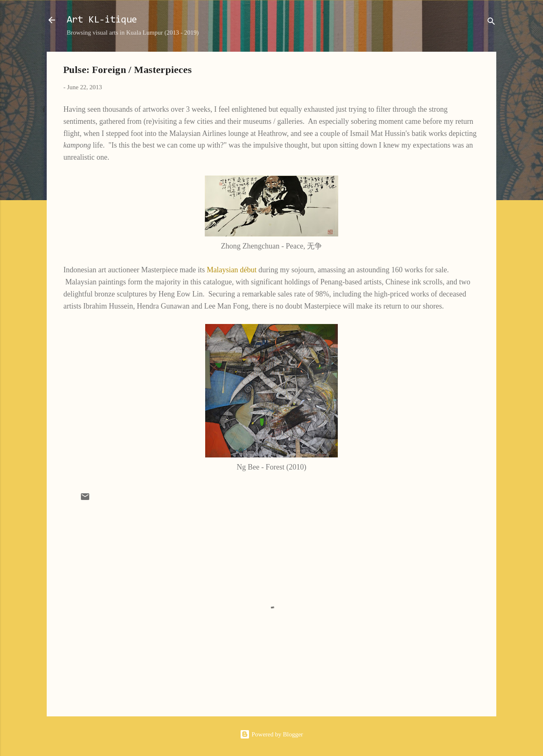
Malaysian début (232, 270)
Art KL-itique (102, 20)
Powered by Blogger (271, 734)
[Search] (491, 23)
